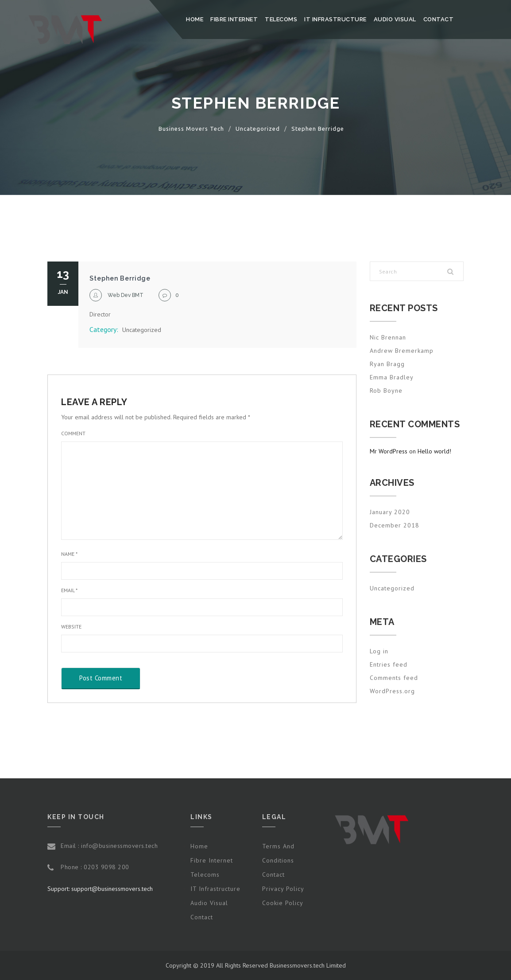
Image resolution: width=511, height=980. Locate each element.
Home (195, 19)
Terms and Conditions (278, 853)
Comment (73, 433)
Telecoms (281, 19)
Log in (379, 651)
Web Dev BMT (126, 295)
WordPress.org (392, 691)
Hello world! (434, 451)
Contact (439, 19)
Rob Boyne (386, 390)
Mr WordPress (389, 451)
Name (69, 554)
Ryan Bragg (387, 364)
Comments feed (394, 678)
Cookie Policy (283, 903)
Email (69, 590)
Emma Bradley (392, 377)
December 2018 (395, 525)
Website (71, 627)
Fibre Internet (234, 19)
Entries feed (389, 664)
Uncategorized (142, 330)
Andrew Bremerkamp (402, 351)
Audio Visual (395, 19)
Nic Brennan (388, 337)
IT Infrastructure (335, 19)
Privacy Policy (283, 889)
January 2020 (390, 512)
